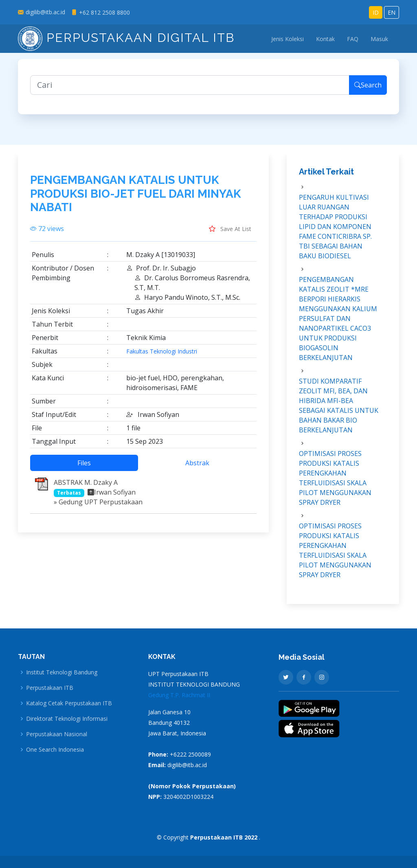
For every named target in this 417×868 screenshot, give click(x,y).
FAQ (353, 39)
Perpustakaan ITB (50, 688)
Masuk (379, 39)
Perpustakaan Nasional (57, 734)
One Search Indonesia (55, 750)
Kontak (325, 39)
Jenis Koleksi (288, 39)
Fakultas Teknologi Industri (162, 358)
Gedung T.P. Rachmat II (179, 695)
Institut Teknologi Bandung (62, 672)
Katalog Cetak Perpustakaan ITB (69, 703)
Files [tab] (84, 469)
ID (376, 12)
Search (368, 92)
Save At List (230, 235)
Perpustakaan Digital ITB (126, 38)
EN (392, 12)
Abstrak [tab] (197, 469)
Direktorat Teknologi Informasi (67, 719)
